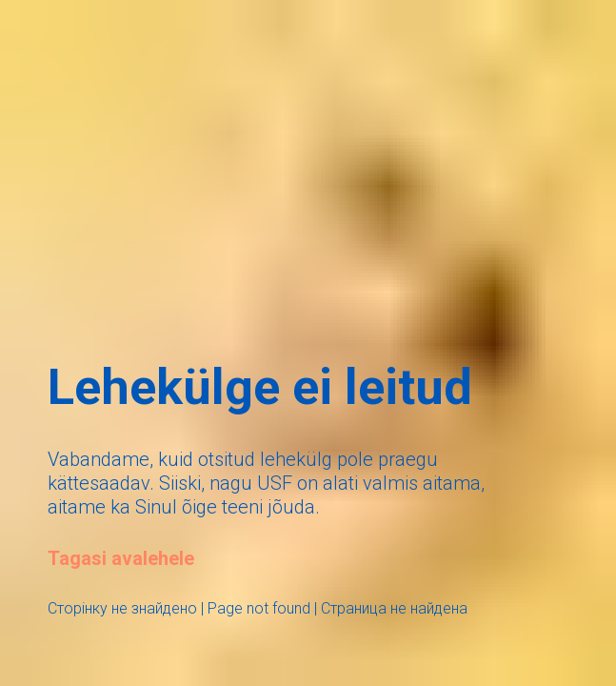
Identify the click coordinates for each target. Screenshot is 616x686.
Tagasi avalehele (121, 558)
